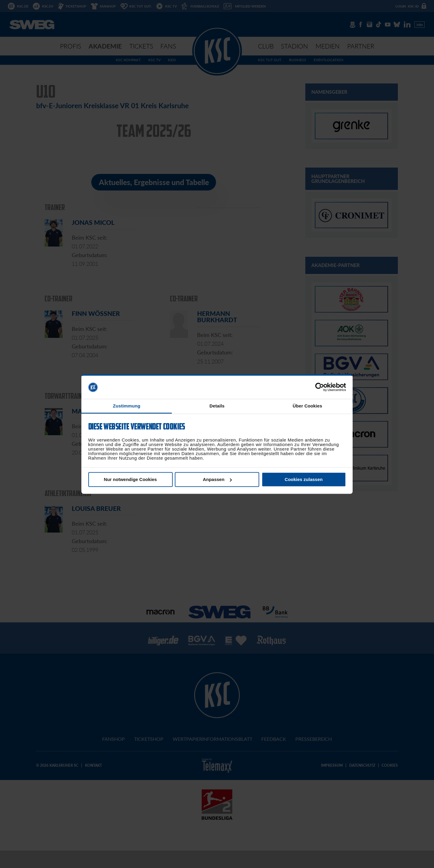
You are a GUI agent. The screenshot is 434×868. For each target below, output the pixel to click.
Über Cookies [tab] (307, 406)
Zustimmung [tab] (127, 406)
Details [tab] (217, 406)
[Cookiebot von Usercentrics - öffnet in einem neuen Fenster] (320, 387)
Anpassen (217, 479)
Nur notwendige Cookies (131, 479)
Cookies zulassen (304, 479)
